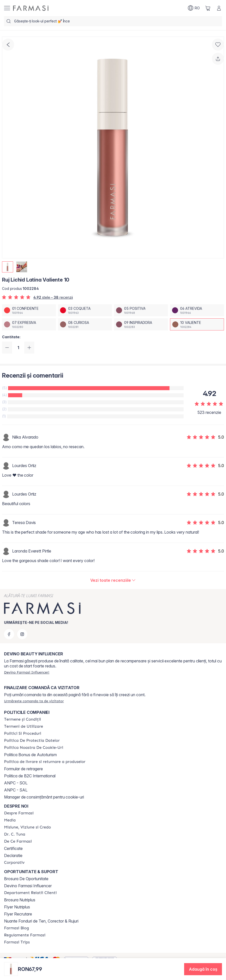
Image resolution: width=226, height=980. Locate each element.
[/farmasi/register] (27, 672)
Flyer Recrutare (18, 914)
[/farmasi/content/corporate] (14, 863)
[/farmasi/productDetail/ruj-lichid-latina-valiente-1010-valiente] (197, 324)
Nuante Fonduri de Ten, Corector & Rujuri (41, 921)
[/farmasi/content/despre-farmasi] (19, 813)
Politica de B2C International (30, 776)
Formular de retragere (23, 769)
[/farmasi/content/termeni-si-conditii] (23, 719)
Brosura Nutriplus (20, 900)
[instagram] (22, 634)
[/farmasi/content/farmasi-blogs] (17, 928)
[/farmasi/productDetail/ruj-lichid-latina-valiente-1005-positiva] (141, 310)
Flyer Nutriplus (17, 907)
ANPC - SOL (16, 783)
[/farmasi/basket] (208, 8)
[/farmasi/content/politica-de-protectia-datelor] (32, 741)
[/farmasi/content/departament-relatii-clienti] (30, 893)
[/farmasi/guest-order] (34, 701)
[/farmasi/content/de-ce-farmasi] (18, 841)
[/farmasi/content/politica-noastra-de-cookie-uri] (34, 748)
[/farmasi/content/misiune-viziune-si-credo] (27, 827)
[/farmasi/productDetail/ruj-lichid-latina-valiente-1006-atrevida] (197, 310)
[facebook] (9, 634)
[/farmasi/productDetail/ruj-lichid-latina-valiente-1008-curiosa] (85, 324)
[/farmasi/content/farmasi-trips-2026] (17, 942)
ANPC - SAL (16, 790)
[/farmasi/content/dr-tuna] (15, 834)
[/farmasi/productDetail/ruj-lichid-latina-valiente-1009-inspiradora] (141, 324)
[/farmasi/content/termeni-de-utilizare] (24, 726)
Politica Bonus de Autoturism (30, 755)
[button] (203, 969)
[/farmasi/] (31, 8)
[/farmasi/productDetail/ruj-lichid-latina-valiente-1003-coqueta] (85, 310)
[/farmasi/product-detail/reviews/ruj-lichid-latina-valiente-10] (113, 580)
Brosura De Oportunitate (26, 879)
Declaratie (13, 855)
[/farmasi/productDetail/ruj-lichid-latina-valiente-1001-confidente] (29, 310)
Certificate (13, 848)
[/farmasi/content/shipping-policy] (45, 762)
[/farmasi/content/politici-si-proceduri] (23, 733)
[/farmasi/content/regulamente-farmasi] (25, 935)
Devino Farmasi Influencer (28, 886)
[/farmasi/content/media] (10, 820)
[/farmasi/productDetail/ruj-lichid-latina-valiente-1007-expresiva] (29, 324)
